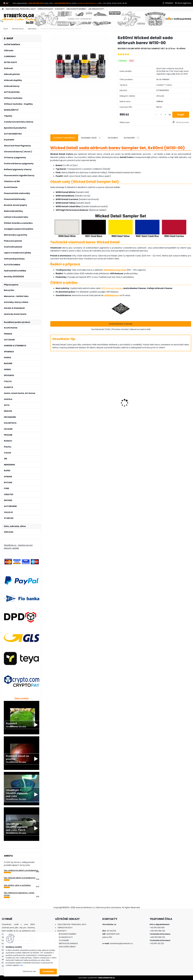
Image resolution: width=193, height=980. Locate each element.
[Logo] (19, 19)
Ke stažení (113, 138)
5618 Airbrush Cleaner (112, 288)
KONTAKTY (60, 9)
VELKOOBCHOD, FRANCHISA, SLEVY (21, 9)
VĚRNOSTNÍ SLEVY (45, 9)
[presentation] (51, 399)
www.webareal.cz (106, 978)
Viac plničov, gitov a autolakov (17, 885)
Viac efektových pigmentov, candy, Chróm (19, 894)
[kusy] (161, 115)
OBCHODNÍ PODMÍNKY (76, 9)
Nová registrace (184, 3)
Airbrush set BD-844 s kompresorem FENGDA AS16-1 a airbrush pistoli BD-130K (174, 403)
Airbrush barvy (18, 29)
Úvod (6, 29)
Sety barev (32, 29)
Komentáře (132, 138)
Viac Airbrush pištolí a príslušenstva (20, 878)
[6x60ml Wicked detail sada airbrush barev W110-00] (80, 65)
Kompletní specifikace (64, 138)
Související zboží (91, 138)
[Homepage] (3, 9)
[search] (125, 20)
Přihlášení (169, 3)
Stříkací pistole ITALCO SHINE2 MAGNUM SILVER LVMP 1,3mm (102, 402)
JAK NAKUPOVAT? (96, 9)
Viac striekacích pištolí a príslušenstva (21, 870)
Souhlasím (48, 971)
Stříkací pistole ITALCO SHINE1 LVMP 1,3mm (137, 411)
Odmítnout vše (29, 971)
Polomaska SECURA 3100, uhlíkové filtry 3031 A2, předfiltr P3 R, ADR (66, 405)
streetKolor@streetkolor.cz (88, 3)
